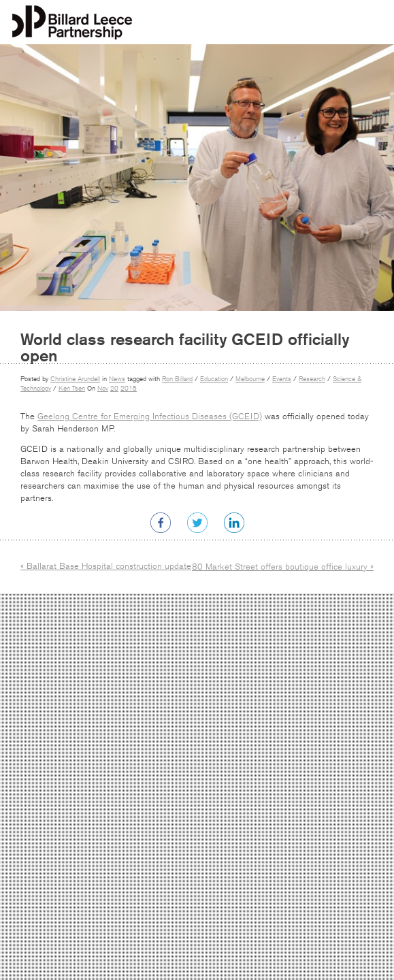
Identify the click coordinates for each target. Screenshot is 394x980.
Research (312, 379)
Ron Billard (177, 379)
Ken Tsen (72, 389)
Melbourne (250, 379)
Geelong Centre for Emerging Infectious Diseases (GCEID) (150, 416)
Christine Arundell (75, 379)
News (117, 379)
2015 (129, 389)
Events (282, 379)
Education (214, 379)
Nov (103, 389)
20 (114, 389)
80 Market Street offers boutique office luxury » (283, 567)
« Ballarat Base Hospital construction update (106, 566)
